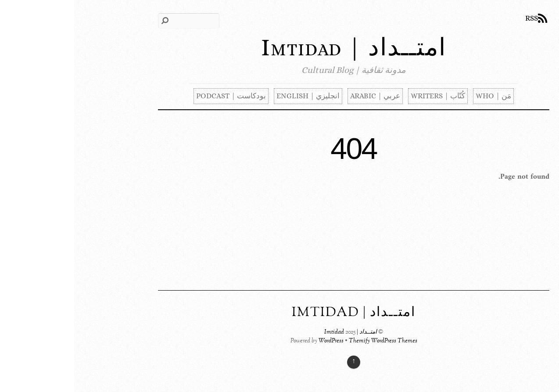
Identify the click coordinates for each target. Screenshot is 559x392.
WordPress (257, 341)
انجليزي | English (234, 96)
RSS (457, 18)
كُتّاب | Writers (364, 96)
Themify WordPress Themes (309, 341)
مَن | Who (419, 96)
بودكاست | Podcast (157, 96)
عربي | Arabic (301, 96)
